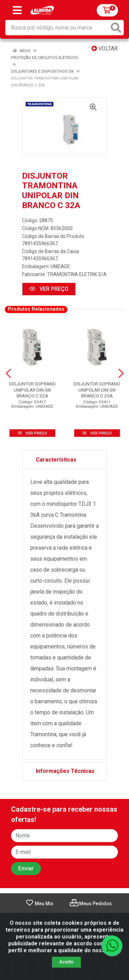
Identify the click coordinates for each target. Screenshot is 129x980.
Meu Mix (39, 904)
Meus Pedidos (91, 904)
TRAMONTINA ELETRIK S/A (77, 274)
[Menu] (17, 10)
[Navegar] (8, 373)
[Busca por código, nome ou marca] (57, 28)
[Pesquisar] (116, 28)
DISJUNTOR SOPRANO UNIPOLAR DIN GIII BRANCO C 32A (33, 390)
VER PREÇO (49, 289)
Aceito (66, 962)
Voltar (105, 49)
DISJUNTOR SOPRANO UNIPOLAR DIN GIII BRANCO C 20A (97, 390)
